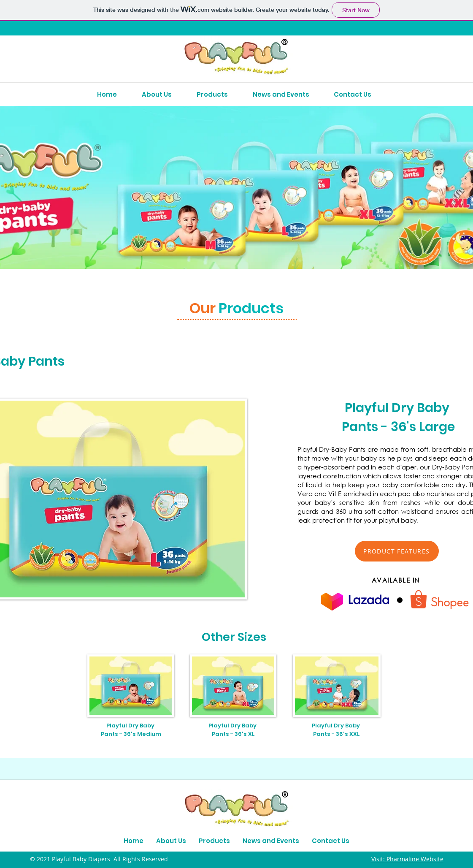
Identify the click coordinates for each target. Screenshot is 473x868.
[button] (397, 551)
